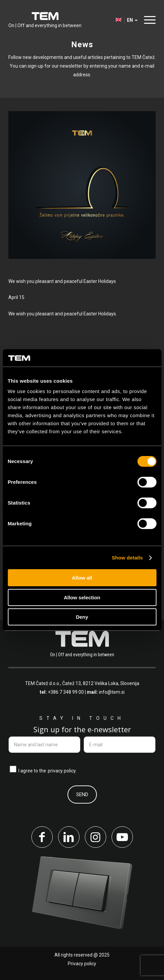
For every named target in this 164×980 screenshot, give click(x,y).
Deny (82, 617)
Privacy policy (82, 964)
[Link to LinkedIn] (69, 837)
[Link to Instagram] (96, 837)
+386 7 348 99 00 (66, 692)
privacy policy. (62, 771)
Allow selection (82, 597)
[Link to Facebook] (42, 837)
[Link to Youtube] (122, 837)
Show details (127, 558)
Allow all (82, 578)
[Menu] (148, 20)
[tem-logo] (45, 20)
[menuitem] (148, 20)
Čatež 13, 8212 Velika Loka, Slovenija (101, 683)
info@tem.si (112, 692)
